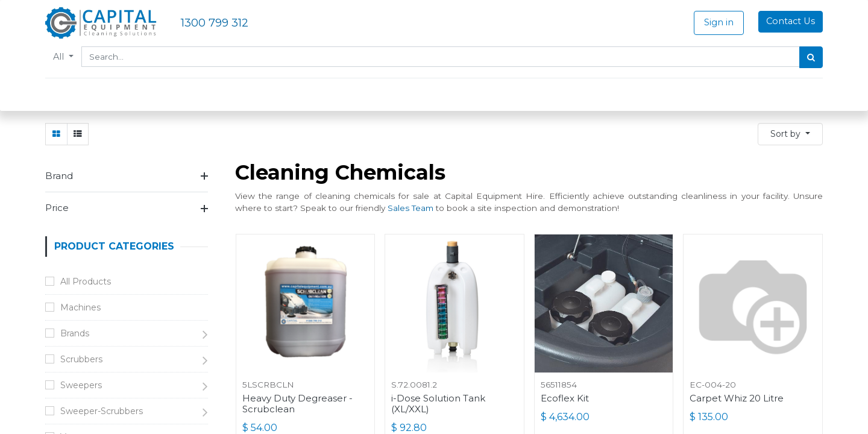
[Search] (811, 57)
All (60, 57)
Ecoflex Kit (565, 398)
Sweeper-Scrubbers (102, 411)
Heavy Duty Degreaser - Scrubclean (297, 404)
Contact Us (791, 21)
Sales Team (410, 208)
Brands (75, 333)
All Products (86, 281)
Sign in (719, 22)
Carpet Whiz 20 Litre (737, 398)
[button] (790, 134)
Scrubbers (81, 359)
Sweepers (81, 385)
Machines (80, 307)
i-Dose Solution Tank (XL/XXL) (438, 404)
